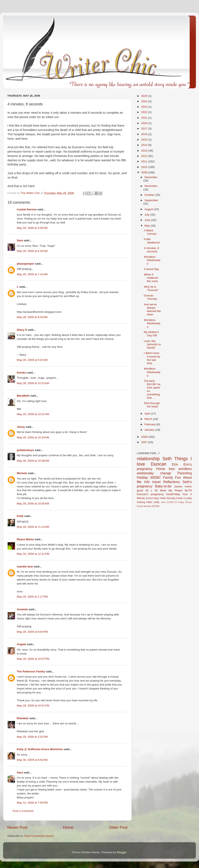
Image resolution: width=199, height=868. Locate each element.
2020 (145, 123)
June (148, 220)
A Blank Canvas (150, 232)
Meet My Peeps (171, 490)
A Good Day (151, 269)
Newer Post (17, 827)
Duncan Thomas (150, 297)
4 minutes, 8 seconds (152, 250)
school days (152, 498)
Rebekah (23, 718)
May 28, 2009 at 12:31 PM (33, 554)
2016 (145, 134)
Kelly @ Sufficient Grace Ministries (40, 749)
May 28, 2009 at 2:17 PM (32, 597)
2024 (145, 101)
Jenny (21, 427)
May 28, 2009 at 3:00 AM (32, 228)
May (147, 226)
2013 (145, 151)
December (151, 177)
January (150, 430)
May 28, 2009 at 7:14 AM (32, 274)
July (147, 215)
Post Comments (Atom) (39, 836)
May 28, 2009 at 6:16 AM (32, 251)
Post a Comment (23, 811)
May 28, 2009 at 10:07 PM (33, 659)
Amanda (22, 609)
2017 (145, 129)
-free (163, 502)
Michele (22, 473)
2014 (145, 145)
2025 (145, 96)
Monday (147, 506)
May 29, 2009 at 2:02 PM (32, 737)
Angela (21, 644)
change (166, 473)
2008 (145, 437)
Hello (149, 502)
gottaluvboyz (25, 450)
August (149, 209)
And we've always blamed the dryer (152, 309)
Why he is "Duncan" (151, 288)
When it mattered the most (151, 278)
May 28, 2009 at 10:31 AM (33, 414)
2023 (145, 107)
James (178, 486)
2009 (145, 172)
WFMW (156, 506)
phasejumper (25, 264)
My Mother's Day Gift (151, 334)
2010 (145, 167)
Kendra (22, 373)
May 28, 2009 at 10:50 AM (33, 504)
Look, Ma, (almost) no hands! (152, 344)
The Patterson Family (31, 671)
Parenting (185, 473)
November (151, 186)
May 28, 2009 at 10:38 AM (33, 461)
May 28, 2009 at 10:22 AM (33, 383)
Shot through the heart (152, 405)
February (150, 424)
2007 (145, 442)
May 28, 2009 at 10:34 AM (33, 437)
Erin (175, 464)
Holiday (142, 477)
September (151, 200)
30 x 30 (151, 490)
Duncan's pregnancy (150, 494)
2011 (145, 161)
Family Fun (172, 477)
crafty (156, 502)
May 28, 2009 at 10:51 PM (33, 706)
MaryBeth (23, 396)
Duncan (159, 464)
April (148, 414)
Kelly (20, 516)
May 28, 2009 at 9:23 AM (32, 360)
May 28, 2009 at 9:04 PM (32, 632)
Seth (167, 459)
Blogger (122, 852)
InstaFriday (173, 494)
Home (68, 827)
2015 (145, 140)
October (150, 195)
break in (181, 498)
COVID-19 (172, 502)
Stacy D (22, 330)
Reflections (172, 482)
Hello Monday (168, 498)
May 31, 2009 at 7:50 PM (32, 803)
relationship (148, 459)
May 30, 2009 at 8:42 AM (32, 760)
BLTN (188, 490)
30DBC (155, 477)
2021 (145, 118)
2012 (145, 156)
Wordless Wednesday (152, 260)
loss (172, 469)
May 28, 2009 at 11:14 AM (33, 527)
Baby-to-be (163, 486)
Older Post (118, 827)
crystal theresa (27, 209)
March (149, 419)
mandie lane (25, 567)
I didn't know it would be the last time (152, 358)
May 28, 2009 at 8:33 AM (32, 317)
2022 (145, 112)
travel (157, 482)
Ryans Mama (25, 539)
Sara (20, 240)
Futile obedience (152, 241)
